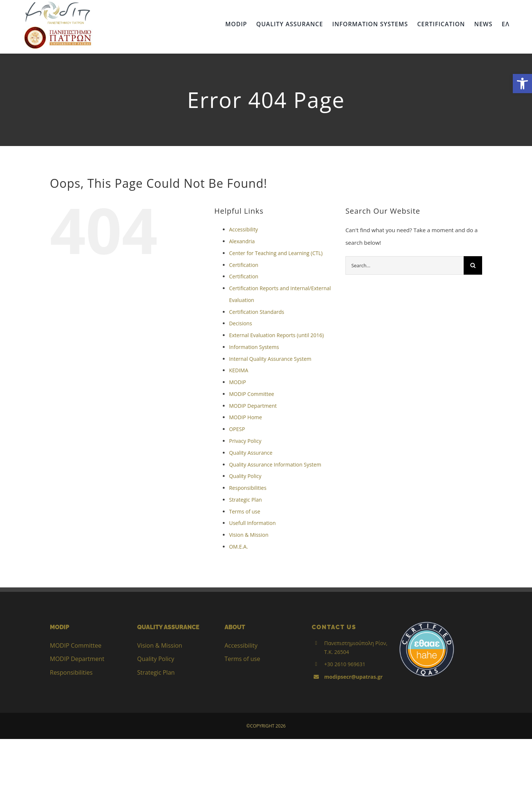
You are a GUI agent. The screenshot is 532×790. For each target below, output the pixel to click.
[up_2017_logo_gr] (58, 28)
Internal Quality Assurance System (270, 359)
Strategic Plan (245, 500)
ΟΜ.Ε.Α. (238, 547)
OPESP (237, 429)
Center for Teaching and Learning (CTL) (276, 253)
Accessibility (243, 229)
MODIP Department (253, 406)
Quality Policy (245, 476)
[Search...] (405, 265)
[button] (522, 84)
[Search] (473, 265)
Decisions (241, 323)
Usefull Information (252, 523)
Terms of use (245, 511)
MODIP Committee (252, 394)
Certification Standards (257, 312)
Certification (244, 265)
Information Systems (254, 347)
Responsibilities (248, 488)
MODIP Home (245, 417)
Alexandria (242, 241)
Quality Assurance (251, 453)
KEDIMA (239, 370)
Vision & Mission (249, 535)
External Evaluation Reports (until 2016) (277, 335)
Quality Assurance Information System (275, 464)
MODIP (238, 382)
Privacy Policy (245, 441)
